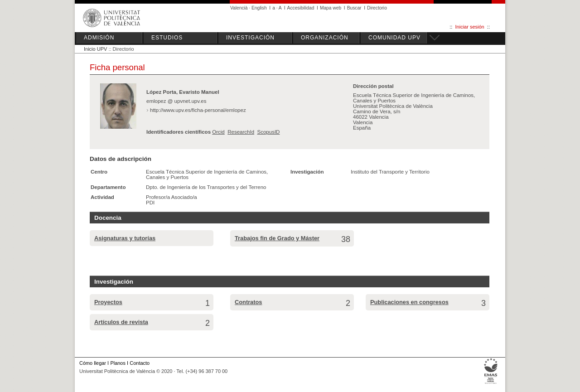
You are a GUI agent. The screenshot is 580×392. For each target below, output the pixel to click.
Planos (118, 363)
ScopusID (268, 132)
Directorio (377, 8)
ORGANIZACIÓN (325, 38)
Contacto (140, 363)
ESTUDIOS (167, 38)
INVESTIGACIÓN (250, 38)
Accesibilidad (301, 8)
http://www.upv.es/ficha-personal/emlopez (198, 110)
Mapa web (331, 8)
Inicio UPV (95, 49)
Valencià (239, 8)
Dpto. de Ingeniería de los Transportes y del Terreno (206, 187)
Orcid (218, 132)
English (259, 8)
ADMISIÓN (99, 38)
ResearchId (241, 132)
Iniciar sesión (470, 27)
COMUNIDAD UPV (394, 38)
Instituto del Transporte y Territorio (390, 172)
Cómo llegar (93, 363)
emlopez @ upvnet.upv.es (176, 101)
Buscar (354, 8)
